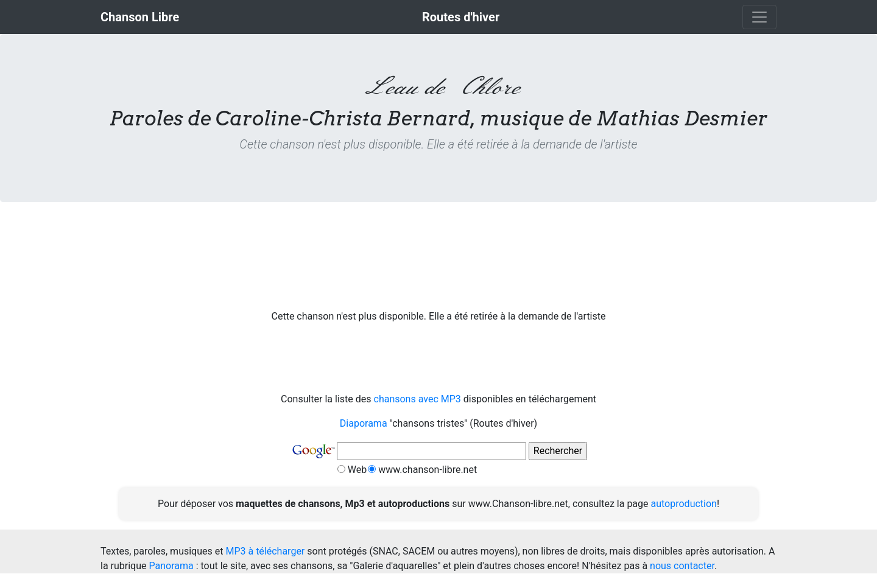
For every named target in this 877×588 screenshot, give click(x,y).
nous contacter (682, 566)
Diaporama (364, 423)
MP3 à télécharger (265, 551)
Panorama (171, 566)
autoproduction (684, 504)
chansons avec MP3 (417, 399)
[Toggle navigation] (759, 17)
